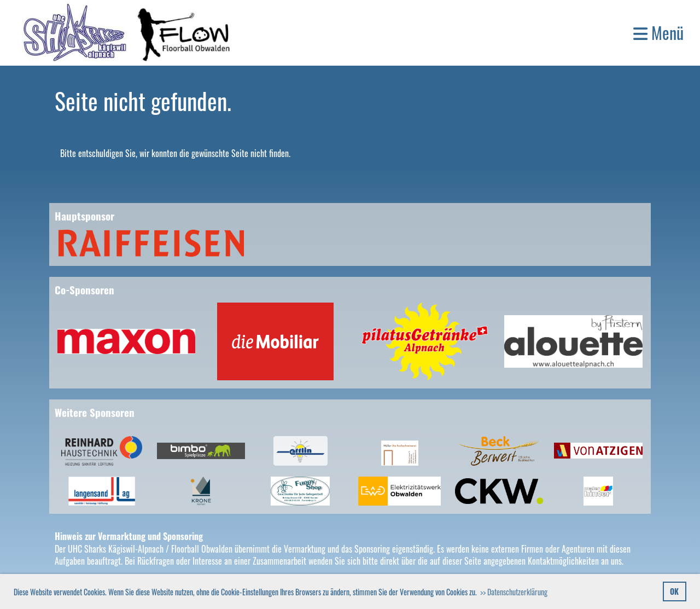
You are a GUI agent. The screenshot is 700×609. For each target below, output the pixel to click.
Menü (658, 33)
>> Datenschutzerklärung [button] (514, 592)
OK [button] (674, 591)
